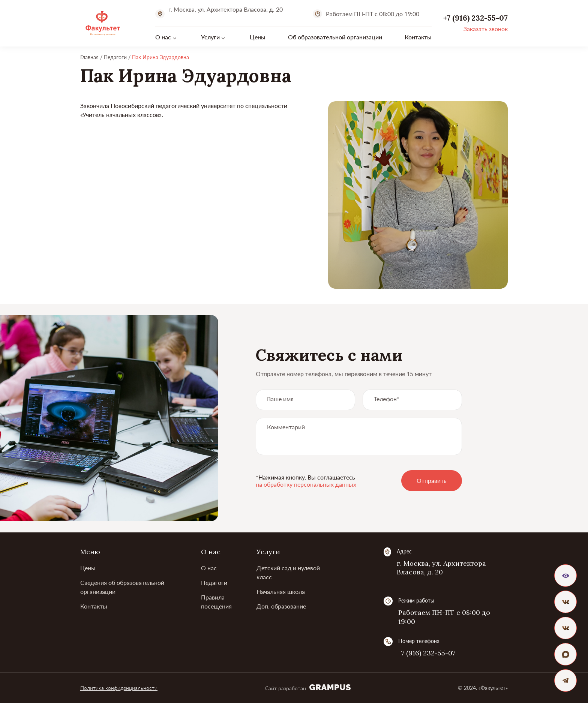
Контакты (418, 37)
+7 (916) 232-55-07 (427, 653)
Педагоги (214, 582)
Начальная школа (281, 591)
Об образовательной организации (335, 37)
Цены (258, 37)
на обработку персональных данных (306, 484)
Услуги (210, 37)
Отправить (432, 480)
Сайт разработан (308, 688)
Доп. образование (281, 606)
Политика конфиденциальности (119, 688)
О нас (163, 37)
